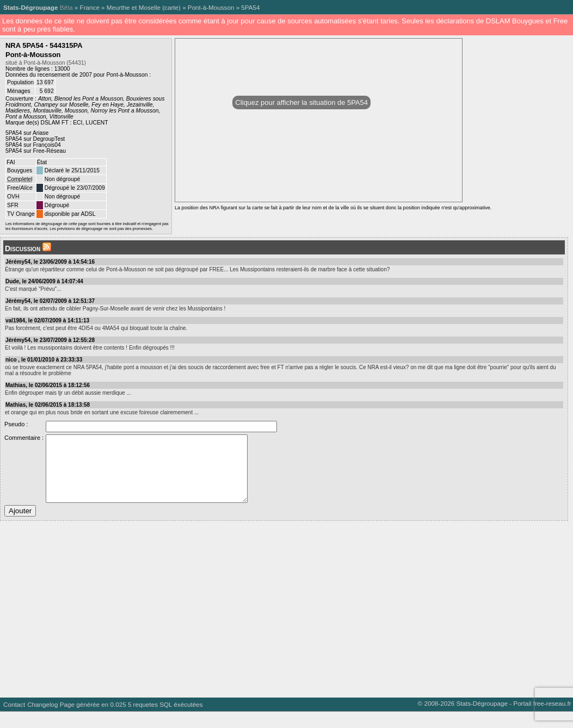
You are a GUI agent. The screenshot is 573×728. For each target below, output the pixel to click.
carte (171, 7)
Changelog (42, 721)
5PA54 (250, 7)
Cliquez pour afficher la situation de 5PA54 (301, 102)
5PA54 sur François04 (33, 145)
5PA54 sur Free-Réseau (36, 151)
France (90, 7)
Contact (14, 721)
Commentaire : (24, 438)
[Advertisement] (284, 621)
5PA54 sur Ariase (27, 133)
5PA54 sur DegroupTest (35, 139)
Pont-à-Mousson (211, 7)
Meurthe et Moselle (134, 7)
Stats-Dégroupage (30, 7)
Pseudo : (16, 424)
